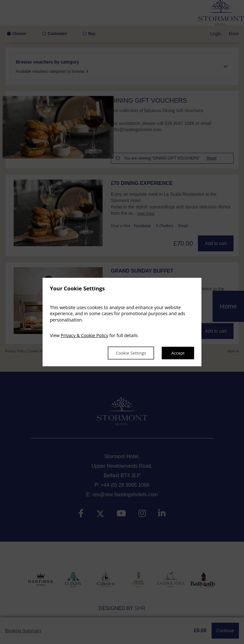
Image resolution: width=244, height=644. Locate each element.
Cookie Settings (128, 353)
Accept (178, 353)
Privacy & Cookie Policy (84, 335)
